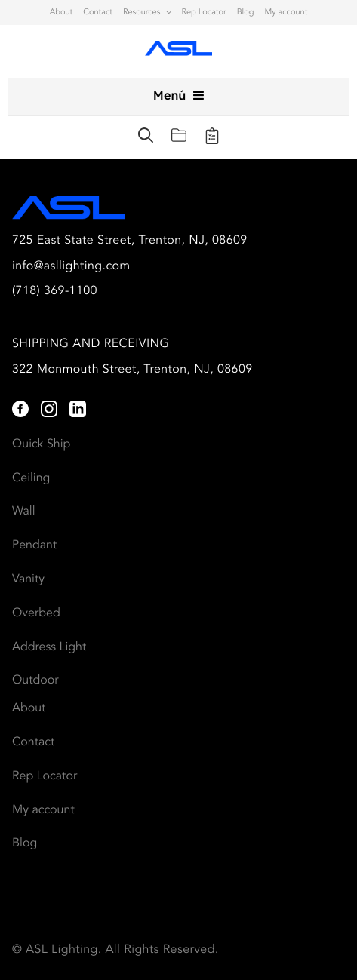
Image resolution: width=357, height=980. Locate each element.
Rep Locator (203, 12)
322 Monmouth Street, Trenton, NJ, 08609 (132, 370)
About (62, 12)
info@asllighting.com (71, 266)
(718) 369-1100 (55, 291)
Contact (98, 12)
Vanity (28, 579)
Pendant (34, 545)
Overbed (36, 613)
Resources (142, 12)
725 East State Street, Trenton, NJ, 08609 (130, 241)
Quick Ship (41, 444)
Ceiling (31, 478)
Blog (246, 12)
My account (286, 12)
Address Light (49, 647)
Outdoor (35, 680)
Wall (23, 512)
